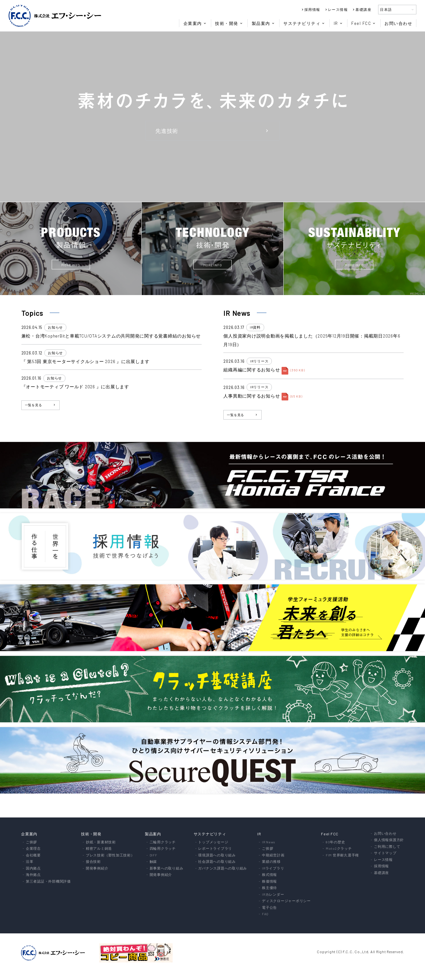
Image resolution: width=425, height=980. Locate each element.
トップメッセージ (213, 842)
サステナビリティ (304, 23)
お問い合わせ (398, 23)
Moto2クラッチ (339, 849)
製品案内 (263, 23)
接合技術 (93, 862)
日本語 (397, 9)
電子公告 (269, 908)
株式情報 (269, 875)
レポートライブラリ (215, 849)
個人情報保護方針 (389, 840)
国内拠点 (33, 868)
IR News (268, 842)
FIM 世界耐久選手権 (342, 855)
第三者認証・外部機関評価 (48, 881)
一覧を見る (41, 405)
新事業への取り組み (167, 868)
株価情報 (269, 881)
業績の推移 (271, 862)
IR (338, 23)
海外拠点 (33, 875)
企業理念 (33, 849)
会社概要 (33, 855)
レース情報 (336, 9)
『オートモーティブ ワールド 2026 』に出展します (75, 387)
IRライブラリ (273, 868)
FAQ (265, 914)
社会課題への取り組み (217, 862)
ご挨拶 (31, 842)
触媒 (153, 862)
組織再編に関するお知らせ (252, 370)
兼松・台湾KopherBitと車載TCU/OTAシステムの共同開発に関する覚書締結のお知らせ (111, 336)
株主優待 (269, 888)
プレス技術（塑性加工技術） (110, 855)
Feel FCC (364, 23)
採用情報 (310, 9)
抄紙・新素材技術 (101, 842)
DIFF (153, 855)
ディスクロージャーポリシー (286, 901)
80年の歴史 (336, 842)
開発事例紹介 (97, 868)
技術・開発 (229, 23)
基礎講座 (362, 9)
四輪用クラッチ (163, 849)
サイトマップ (385, 853)
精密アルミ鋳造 (99, 849)
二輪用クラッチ (163, 842)
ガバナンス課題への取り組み (223, 868)
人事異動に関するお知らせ (252, 396)
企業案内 (195, 23)
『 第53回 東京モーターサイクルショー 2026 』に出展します (86, 361)
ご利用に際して (387, 847)
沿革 (30, 862)
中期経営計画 (273, 855)
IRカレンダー (273, 895)
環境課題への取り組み (217, 855)
